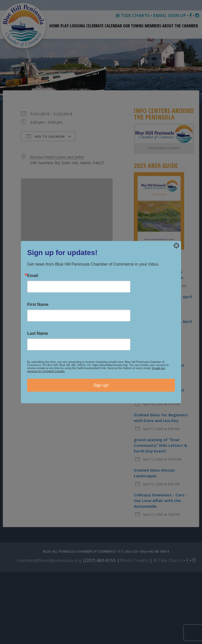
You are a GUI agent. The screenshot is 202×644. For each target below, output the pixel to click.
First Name (38, 304)
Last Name (38, 333)
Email (33, 275)
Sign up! (101, 385)
